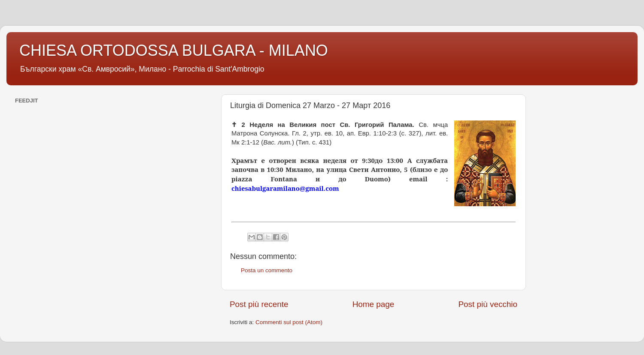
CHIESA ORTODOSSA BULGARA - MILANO (174, 50)
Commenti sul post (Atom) (289, 322)
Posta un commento (267, 270)
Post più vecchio (488, 304)
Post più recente (259, 304)
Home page (374, 304)
